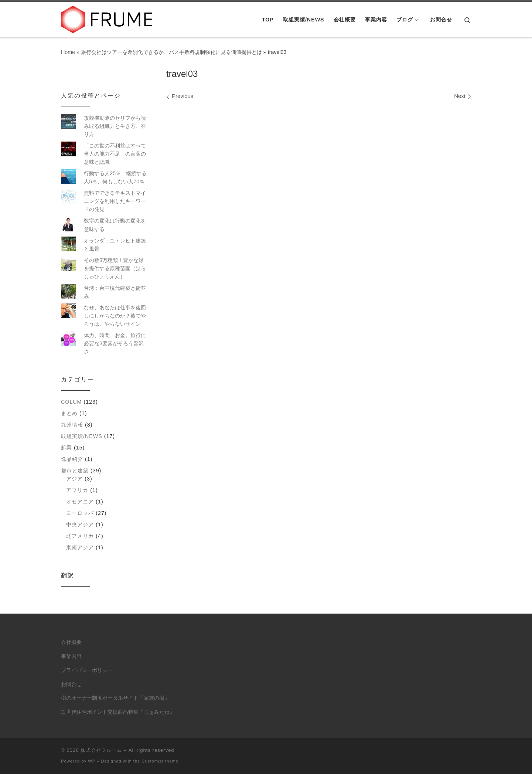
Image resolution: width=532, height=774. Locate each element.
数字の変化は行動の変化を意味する (115, 225)
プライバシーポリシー (87, 670)
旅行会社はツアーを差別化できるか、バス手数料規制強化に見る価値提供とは (171, 52)
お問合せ (71, 684)
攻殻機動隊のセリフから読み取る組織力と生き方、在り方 (115, 126)
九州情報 (72, 425)
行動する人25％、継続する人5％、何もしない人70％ (115, 177)
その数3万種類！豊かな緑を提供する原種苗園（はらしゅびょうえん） (115, 268)
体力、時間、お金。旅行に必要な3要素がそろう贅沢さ (115, 343)
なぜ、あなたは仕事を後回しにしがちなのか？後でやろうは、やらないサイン (115, 316)
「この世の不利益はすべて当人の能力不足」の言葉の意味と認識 (115, 154)
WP (92, 761)
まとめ (69, 413)
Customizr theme (160, 761)
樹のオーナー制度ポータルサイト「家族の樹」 (115, 698)
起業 (66, 448)
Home (68, 52)
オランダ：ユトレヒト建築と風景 (115, 245)
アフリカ (77, 490)
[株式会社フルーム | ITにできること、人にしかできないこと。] (107, 18)
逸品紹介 (72, 459)
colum (71, 402)
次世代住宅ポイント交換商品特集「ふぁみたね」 (118, 712)
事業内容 (71, 656)
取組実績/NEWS (82, 436)
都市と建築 (75, 471)
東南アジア (80, 547)
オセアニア (80, 502)
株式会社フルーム (101, 750)
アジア (74, 479)
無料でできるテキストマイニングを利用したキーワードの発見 (115, 201)
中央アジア (80, 525)
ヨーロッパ (80, 513)
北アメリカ (80, 536)
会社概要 (71, 642)
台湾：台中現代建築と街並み (115, 292)
